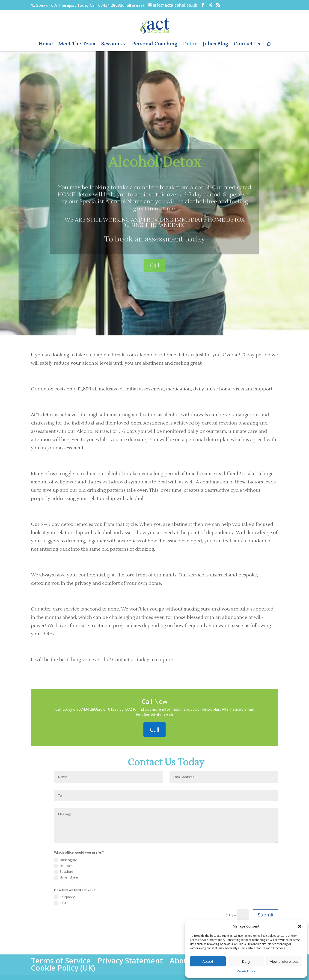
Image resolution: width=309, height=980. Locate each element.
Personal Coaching (155, 45)
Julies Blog (215, 45)
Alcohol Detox (155, 181)
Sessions (111, 45)
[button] (300, 926)
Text (60, 903)
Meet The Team (77, 45)
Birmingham (66, 877)
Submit (266, 915)
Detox (190, 45)
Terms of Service (61, 961)
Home (46, 45)
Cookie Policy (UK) (63, 968)
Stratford (64, 872)
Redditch (63, 866)
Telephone (65, 897)
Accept (208, 961)
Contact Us (247, 45)
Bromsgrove (66, 860)
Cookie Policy (246, 971)
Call (155, 284)
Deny (246, 961)
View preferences (284, 961)
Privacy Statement (130, 961)
